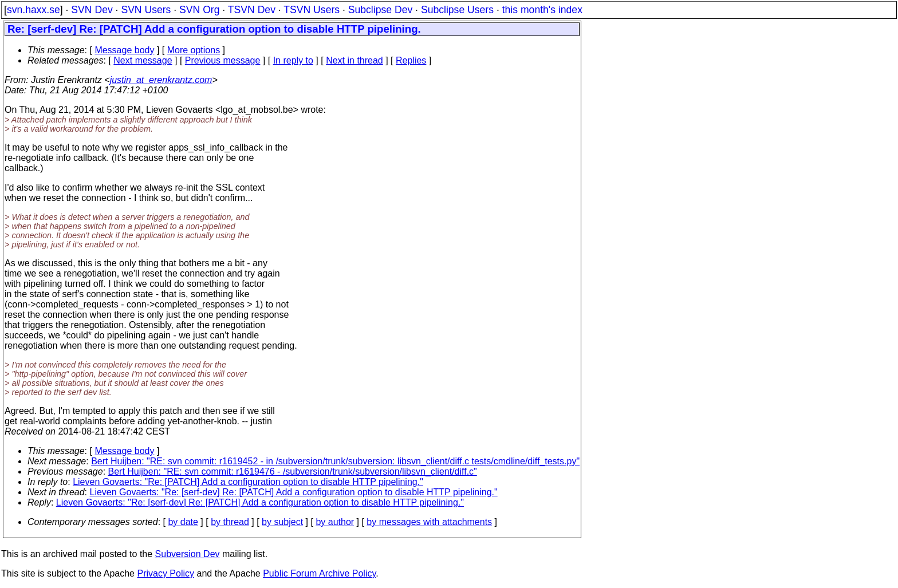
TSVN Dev (252, 10)
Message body (124, 50)
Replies (411, 60)
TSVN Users (312, 10)
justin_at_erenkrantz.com (161, 80)
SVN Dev (92, 10)
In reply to (293, 60)
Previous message (223, 60)
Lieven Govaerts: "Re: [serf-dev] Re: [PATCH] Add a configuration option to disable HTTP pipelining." (294, 492)
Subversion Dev (188, 554)
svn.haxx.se (34, 10)
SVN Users (146, 10)
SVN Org (199, 10)
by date (183, 522)
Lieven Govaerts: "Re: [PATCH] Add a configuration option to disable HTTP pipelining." (248, 482)
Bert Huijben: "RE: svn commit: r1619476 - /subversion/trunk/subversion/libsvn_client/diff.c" (293, 471)
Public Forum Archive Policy (319, 573)
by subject (282, 522)
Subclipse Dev (380, 10)
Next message (143, 60)
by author (335, 522)
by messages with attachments (429, 522)
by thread (230, 522)
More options (194, 50)
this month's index (542, 10)
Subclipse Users (457, 10)
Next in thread (355, 60)
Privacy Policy (166, 573)
